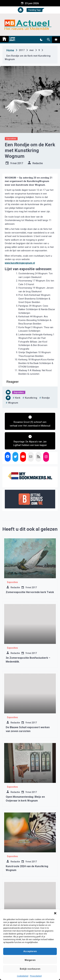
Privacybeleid (36, 976)
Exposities (11, 139)
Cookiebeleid (23, 976)
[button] (55, 913)
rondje (46, 398)
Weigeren (30, 960)
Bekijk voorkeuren (30, 969)
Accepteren (30, 951)
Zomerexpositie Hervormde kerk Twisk (30, 592)
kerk (18, 398)
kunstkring (31, 398)
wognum (13, 403)
